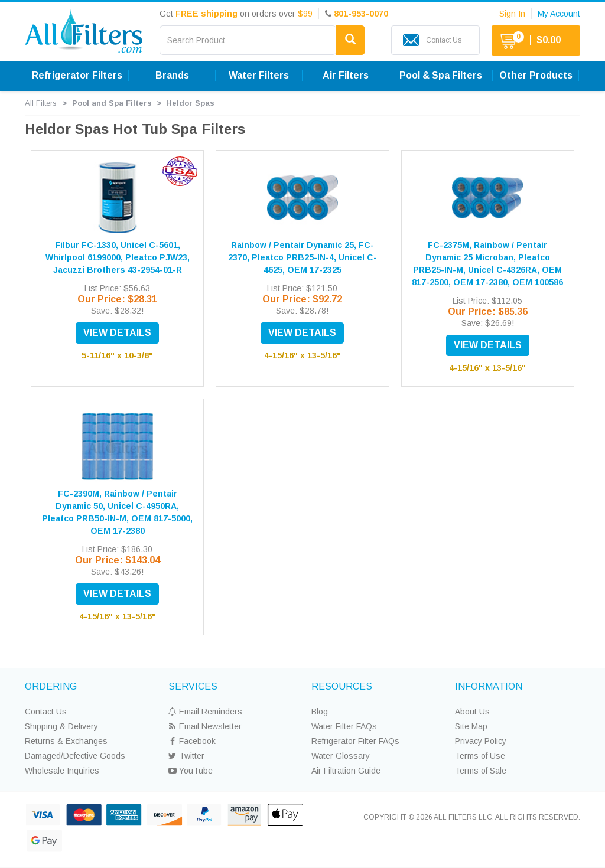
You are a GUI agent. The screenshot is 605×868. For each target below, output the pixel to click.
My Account (559, 14)
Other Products (536, 75)
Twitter (186, 756)
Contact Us (46, 712)
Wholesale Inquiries (62, 771)
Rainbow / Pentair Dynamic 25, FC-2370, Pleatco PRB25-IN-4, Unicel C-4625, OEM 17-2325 (302, 257)
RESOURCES (342, 686)
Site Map (471, 726)
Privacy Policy (481, 741)
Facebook (192, 741)
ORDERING (51, 686)
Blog (320, 712)
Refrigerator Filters (77, 75)
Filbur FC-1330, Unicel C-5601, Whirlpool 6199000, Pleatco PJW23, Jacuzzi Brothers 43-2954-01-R (118, 257)
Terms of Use (480, 756)
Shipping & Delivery (61, 726)
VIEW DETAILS (117, 333)
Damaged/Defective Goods (75, 756)
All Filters (41, 103)
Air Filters (346, 75)
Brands (172, 75)
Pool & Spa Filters (441, 75)
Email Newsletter (205, 726)
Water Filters (259, 75)
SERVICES (193, 686)
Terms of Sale (481, 771)
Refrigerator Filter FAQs (355, 741)
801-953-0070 (361, 14)
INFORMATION (489, 686)
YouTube (191, 771)
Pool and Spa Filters (112, 103)
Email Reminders (205, 712)
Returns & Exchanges (66, 741)
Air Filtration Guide (346, 771)
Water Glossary (341, 756)
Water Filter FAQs (344, 726)
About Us (472, 712)
